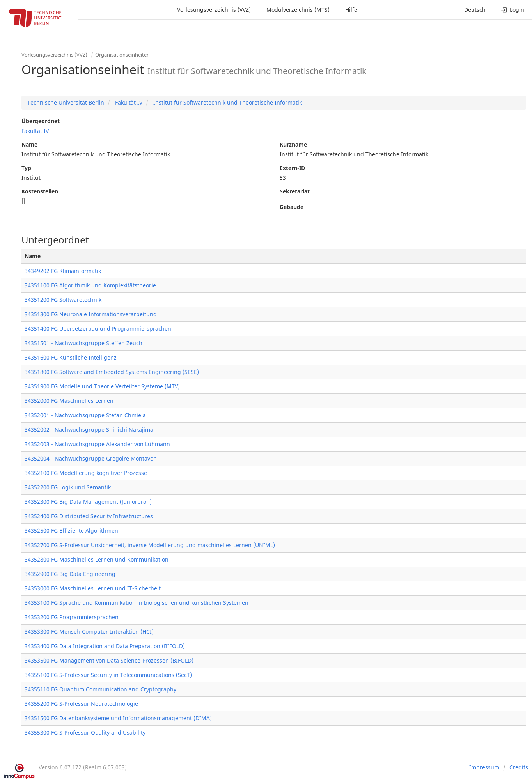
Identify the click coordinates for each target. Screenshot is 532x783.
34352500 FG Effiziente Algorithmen (71, 531)
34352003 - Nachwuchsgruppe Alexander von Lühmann (97, 444)
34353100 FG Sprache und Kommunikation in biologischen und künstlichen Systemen (137, 603)
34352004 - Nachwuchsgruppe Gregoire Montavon (91, 458)
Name (29, 144)
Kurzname (293, 144)
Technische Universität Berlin (66, 102)
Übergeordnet (41, 121)
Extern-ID (292, 168)
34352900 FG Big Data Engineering (70, 574)
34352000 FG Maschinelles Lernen (69, 401)
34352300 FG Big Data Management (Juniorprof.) (88, 502)
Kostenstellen (40, 191)
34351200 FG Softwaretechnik (63, 300)
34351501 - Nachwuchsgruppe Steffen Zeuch (83, 343)
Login (513, 10)
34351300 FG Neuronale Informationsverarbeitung (91, 314)
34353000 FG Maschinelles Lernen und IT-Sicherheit (93, 588)
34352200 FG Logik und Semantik (68, 487)
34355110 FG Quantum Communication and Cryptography (100, 689)
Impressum (484, 767)
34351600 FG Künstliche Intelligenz (71, 357)
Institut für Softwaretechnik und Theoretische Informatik (227, 102)
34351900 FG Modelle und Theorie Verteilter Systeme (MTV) (102, 386)
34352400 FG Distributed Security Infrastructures (89, 516)
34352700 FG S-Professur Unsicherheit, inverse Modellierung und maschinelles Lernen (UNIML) (150, 545)
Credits (519, 767)
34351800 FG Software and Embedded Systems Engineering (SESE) (112, 372)
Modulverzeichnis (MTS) (298, 10)
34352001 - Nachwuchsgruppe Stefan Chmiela (85, 415)
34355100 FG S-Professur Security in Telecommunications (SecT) (108, 675)
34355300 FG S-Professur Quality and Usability (85, 733)
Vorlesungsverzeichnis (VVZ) (214, 10)
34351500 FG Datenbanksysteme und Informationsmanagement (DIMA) (118, 718)
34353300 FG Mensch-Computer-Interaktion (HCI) (89, 632)
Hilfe (351, 10)
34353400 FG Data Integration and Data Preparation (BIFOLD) (105, 646)
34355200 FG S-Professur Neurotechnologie (81, 704)
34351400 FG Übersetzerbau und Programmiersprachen (98, 329)
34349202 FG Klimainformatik (63, 271)
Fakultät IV (128, 102)
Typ (26, 168)
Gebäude (292, 207)
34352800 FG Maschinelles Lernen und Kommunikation (97, 559)
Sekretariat (295, 191)
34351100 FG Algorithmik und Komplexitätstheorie (90, 285)
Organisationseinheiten (122, 55)
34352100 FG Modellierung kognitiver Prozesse (86, 473)
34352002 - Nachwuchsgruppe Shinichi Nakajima (89, 430)
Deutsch (475, 10)
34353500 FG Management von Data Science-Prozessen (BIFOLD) (109, 660)
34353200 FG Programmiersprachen (72, 617)
